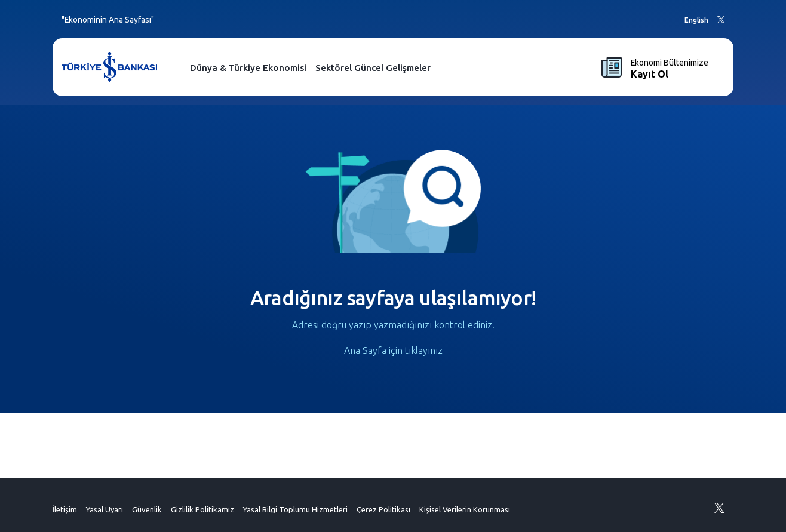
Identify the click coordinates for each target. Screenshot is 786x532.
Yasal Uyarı (105, 509)
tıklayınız (424, 350)
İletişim (65, 509)
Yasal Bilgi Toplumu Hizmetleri (295, 509)
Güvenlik (147, 509)
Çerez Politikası (383, 509)
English (696, 20)
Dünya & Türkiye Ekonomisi (248, 68)
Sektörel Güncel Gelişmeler (373, 68)
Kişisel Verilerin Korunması (465, 509)
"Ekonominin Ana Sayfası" (108, 20)
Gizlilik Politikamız (202, 509)
